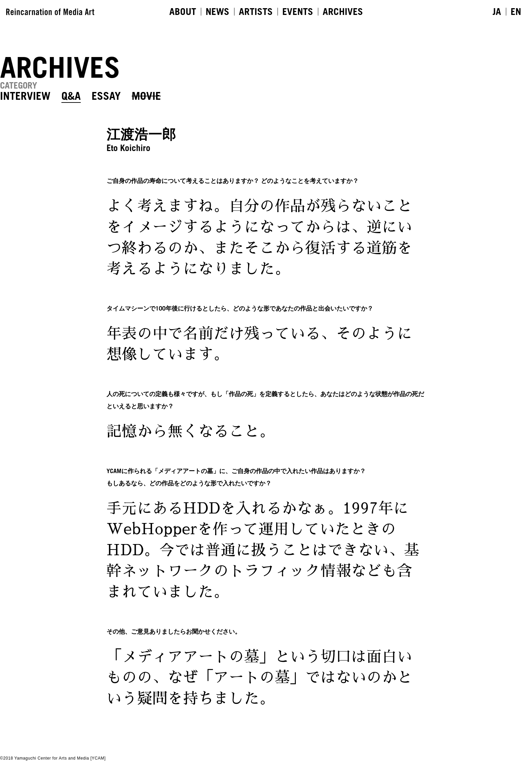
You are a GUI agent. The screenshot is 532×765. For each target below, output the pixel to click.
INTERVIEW (25, 96)
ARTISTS (256, 12)
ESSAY (106, 96)
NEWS (217, 12)
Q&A (71, 96)
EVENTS (298, 12)
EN (516, 12)
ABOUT (183, 12)
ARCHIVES (343, 12)
